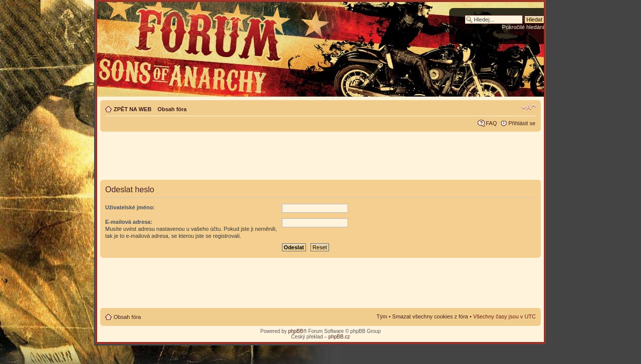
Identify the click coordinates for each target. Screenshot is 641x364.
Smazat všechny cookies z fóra (430, 316)
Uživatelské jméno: (130, 207)
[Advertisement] (320, 156)
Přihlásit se (522, 123)
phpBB (295, 331)
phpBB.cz (339, 337)
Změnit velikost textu (529, 107)
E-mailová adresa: (129, 222)
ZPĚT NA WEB (132, 109)
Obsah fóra (172, 109)
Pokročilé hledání (523, 27)
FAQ (491, 123)
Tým (382, 316)
